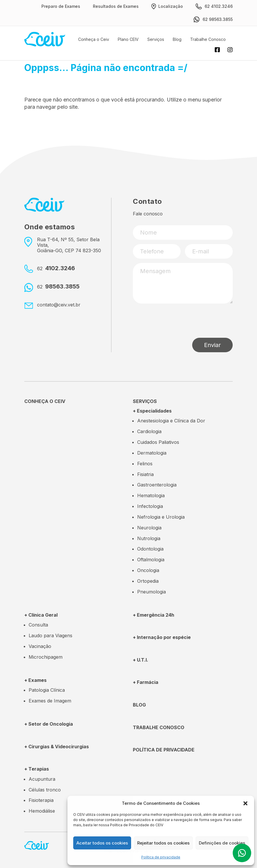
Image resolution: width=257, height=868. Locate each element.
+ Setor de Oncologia (49, 724)
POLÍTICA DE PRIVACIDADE (164, 750)
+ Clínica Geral (41, 615)
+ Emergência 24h (154, 615)
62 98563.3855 (213, 19)
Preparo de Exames (61, 6)
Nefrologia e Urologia (161, 517)
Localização (167, 6)
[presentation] (177, 321)
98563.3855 (58, 287)
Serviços (156, 39)
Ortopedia (148, 581)
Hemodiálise (42, 811)
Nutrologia (149, 538)
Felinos (145, 464)
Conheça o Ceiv (94, 39)
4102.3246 (56, 268)
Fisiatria (145, 474)
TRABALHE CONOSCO (159, 727)
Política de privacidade (161, 857)
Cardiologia (149, 431)
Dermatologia (152, 453)
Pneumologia (152, 592)
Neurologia (149, 528)
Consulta (38, 625)
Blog (177, 39)
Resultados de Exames (116, 6)
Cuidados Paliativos (158, 442)
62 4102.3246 (214, 6)
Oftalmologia (151, 560)
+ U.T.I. (141, 660)
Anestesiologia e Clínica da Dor (171, 421)
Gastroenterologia (157, 485)
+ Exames (35, 680)
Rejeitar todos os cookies (163, 843)
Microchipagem (46, 657)
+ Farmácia (146, 682)
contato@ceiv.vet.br (59, 305)
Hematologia (151, 495)
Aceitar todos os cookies (102, 843)
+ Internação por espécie (162, 637)
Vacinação (40, 646)
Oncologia (148, 570)
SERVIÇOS (145, 401)
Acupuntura (42, 779)
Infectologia (150, 506)
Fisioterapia (41, 800)
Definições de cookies (222, 843)
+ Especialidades (152, 411)
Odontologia (150, 549)
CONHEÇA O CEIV (45, 401)
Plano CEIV (128, 39)
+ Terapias (37, 769)
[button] (245, 803)
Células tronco (45, 790)
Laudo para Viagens (51, 635)
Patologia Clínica (47, 690)
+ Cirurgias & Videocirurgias (57, 747)
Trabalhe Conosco (208, 39)
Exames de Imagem (50, 701)
